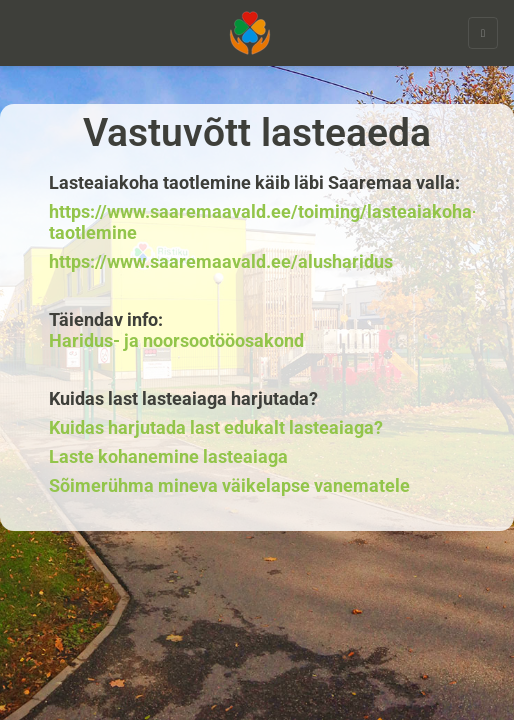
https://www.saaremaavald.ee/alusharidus (221, 262)
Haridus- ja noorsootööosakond (176, 341)
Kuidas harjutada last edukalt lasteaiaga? (216, 428)
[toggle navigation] (483, 33)
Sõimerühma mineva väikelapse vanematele (229, 486)
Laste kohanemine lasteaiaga (168, 457)
